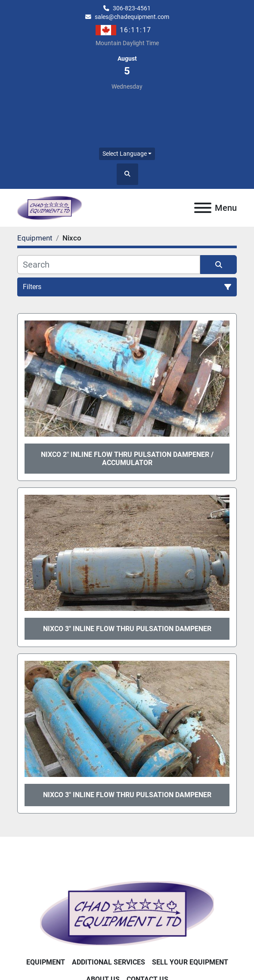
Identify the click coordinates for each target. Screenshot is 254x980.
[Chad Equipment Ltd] (127, 913)
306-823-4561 (132, 8)
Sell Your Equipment (190, 962)
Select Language (125, 154)
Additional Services (108, 962)
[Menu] (203, 208)
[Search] (109, 265)
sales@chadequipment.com (132, 17)
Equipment (46, 962)
